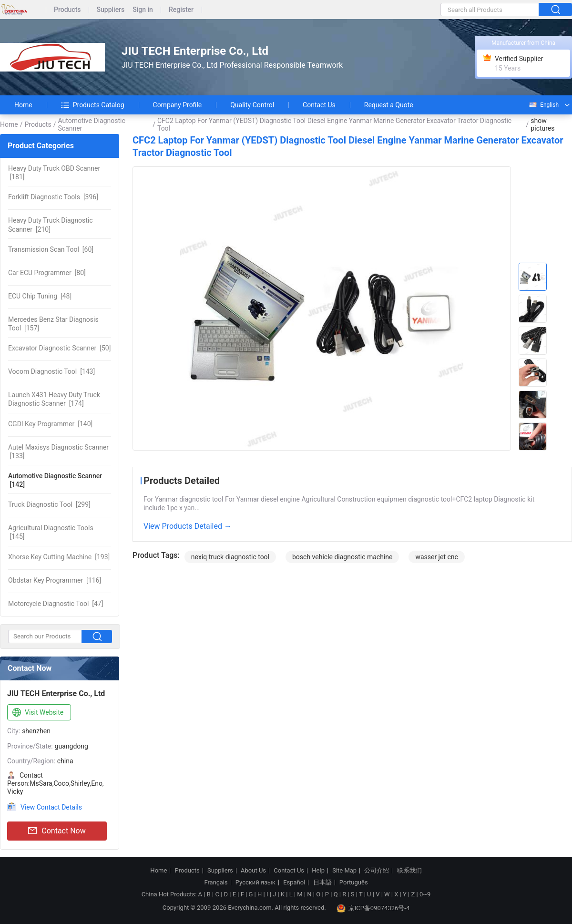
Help (318, 871)
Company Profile (178, 105)
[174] (54, 399)
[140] (50, 424)
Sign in (143, 10)
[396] (53, 197)
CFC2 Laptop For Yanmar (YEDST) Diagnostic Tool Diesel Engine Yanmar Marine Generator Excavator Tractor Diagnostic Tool (334, 124)
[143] (51, 371)
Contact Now (57, 831)
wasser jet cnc (436, 557)
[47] (56, 604)
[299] (49, 504)
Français (216, 883)
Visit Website (37, 713)
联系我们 (409, 871)
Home (23, 105)
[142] (55, 480)
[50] (59, 348)
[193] (59, 557)
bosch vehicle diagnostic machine (342, 557)
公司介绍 (377, 871)
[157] (53, 324)
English (543, 105)
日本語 (322, 883)
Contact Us (319, 105)
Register (181, 10)
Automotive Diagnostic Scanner (91, 124)
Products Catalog (93, 105)
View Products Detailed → (188, 526)
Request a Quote (389, 105)
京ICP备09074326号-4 (373, 908)
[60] (51, 249)
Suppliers (111, 10)
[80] (47, 273)
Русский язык (255, 883)
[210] (51, 225)
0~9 (425, 894)
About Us (253, 871)
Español (294, 883)
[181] (54, 173)
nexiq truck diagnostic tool (230, 557)
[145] (51, 532)
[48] (40, 296)
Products (67, 10)
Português (354, 883)
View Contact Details (51, 807)
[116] (55, 580)
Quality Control (252, 105)
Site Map (344, 871)
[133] (58, 452)
